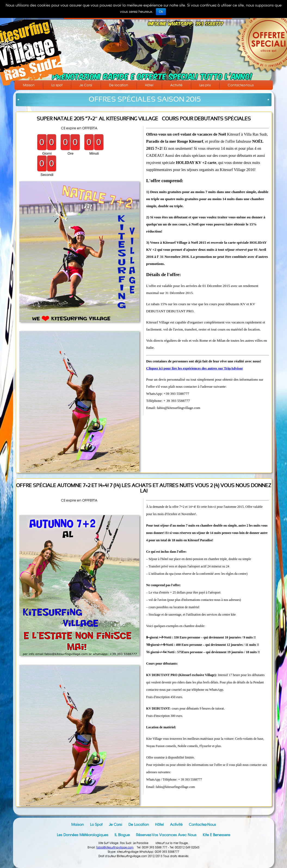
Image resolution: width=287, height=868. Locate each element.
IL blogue (122, 835)
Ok (161, 12)
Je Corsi (86, 85)
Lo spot (57, 85)
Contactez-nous (241, 85)
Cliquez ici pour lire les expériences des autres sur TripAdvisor (195, 368)
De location (119, 85)
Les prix (205, 85)
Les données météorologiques (83, 835)
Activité (176, 85)
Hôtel (149, 85)
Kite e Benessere (216, 835)
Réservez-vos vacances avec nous (166, 835)
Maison (29, 85)
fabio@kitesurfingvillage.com (115, 847)
